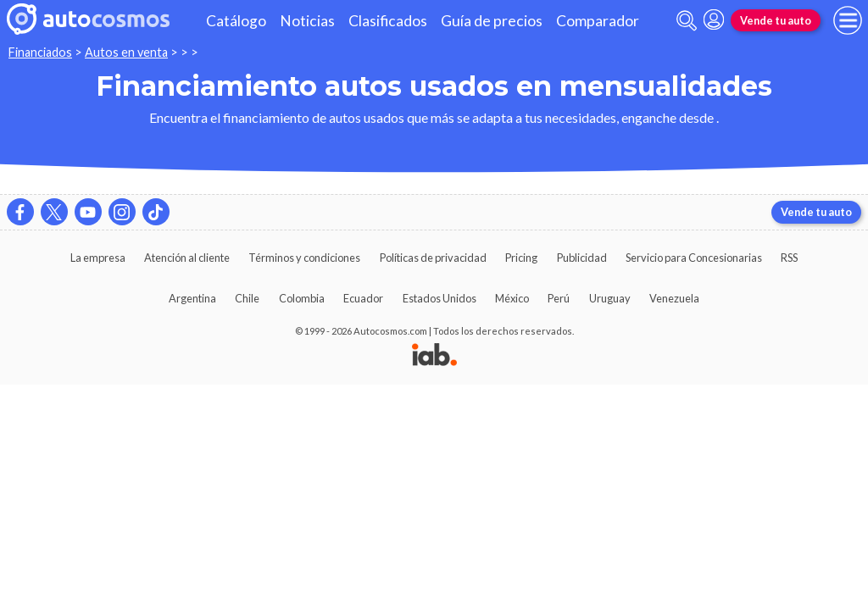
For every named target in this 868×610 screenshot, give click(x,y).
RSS (789, 258)
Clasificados (388, 21)
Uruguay (610, 298)
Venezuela (674, 298)
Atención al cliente (187, 258)
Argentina (192, 298)
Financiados (40, 52)
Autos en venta (126, 52)
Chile (247, 298)
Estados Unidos (440, 298)
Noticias (307, 21)
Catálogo (236, 21)
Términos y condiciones (304, 258)
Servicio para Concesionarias (694, 258)
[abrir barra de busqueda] (687, 21)
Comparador (598, 21)
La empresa (98, 258)
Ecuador (363, 298)
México (512, 298)
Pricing (521, 258)
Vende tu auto (776, 20)
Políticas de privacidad (433, 258)
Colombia (302, 298)
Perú (559, 298)
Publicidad (582, 258)
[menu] (848, 20)
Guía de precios (492, 21)
